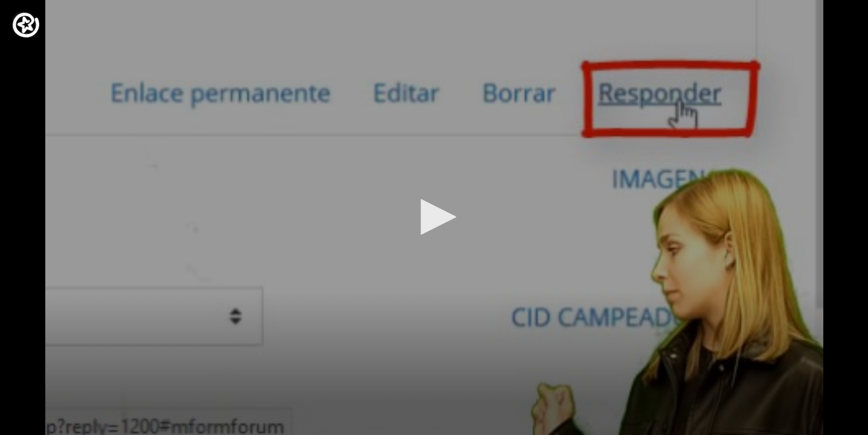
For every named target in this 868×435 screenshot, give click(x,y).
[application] (434, 217)
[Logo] (26, 25)
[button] (434, 217)
